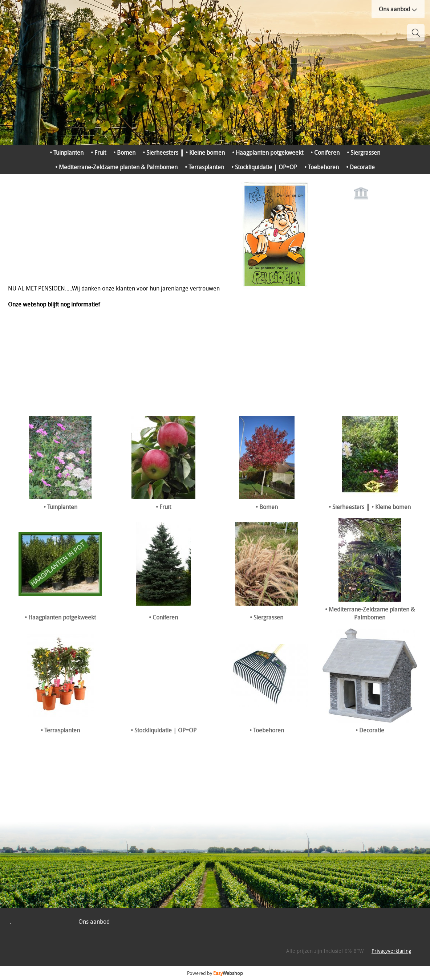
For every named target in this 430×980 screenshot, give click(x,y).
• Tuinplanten (67, 153)
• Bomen (124, 153)
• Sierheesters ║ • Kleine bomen (184, 153)
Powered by (215, 973)
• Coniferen (325, 153)
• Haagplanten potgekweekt (268, 153)
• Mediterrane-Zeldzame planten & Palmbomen (116, 167)
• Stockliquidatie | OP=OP (264, 167)
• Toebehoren (322, 167)
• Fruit (98, 153)
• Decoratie (360, 167)
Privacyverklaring (391, 951)
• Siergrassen (364, 153)
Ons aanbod (398, 9)
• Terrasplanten (204, 167)
